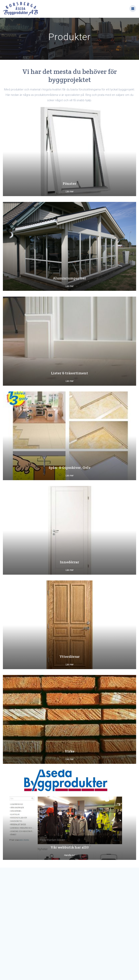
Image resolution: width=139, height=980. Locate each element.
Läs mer (70, 191)
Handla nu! (70, 855)
